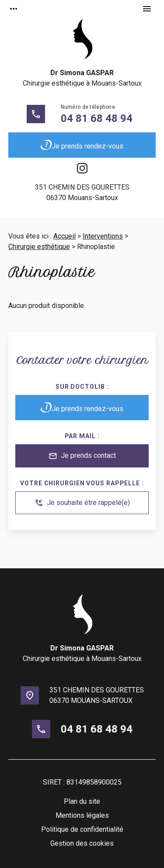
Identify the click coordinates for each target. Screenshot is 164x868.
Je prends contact (82, 456)
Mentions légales (82, 815)
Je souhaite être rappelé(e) (82, 503)
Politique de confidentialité (82, 829)
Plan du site (82, 801)
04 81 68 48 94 (97, 118)
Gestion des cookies (82, 843)
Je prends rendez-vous (82, 145)
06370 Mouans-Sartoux (82, 192)
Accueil (65, 236)
